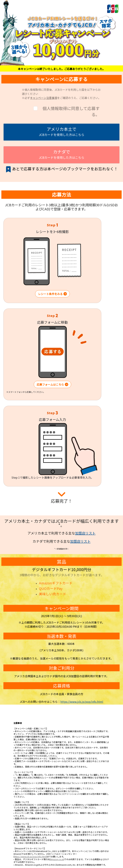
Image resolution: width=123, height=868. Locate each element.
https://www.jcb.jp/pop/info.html (82, 702)
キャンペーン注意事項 (44, 98)
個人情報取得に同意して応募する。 (71, 111)
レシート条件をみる (52, 294)
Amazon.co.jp (57, 859)
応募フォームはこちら (52, 384)
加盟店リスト (85, 533)
